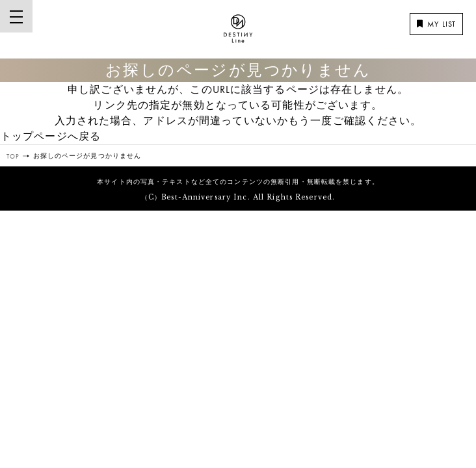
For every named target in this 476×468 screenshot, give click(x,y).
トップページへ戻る (51, 136)
